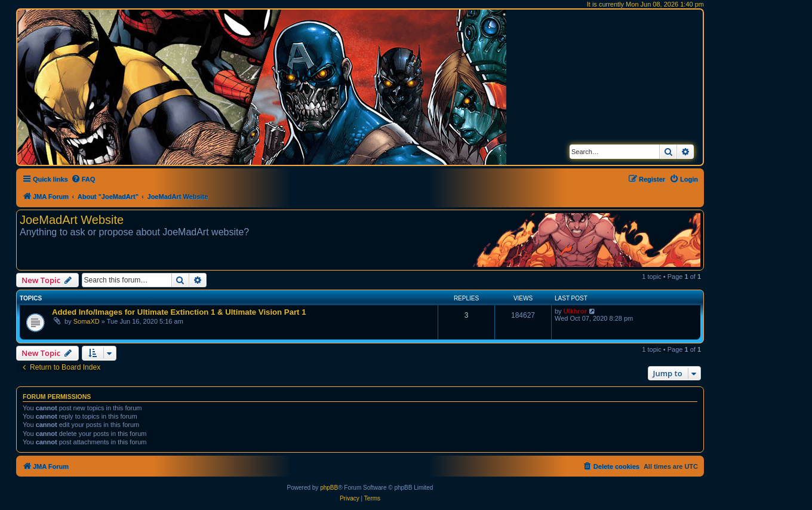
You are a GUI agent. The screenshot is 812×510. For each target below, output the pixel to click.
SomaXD (87, 321)
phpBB (329, 488)
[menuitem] (83, 179)
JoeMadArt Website (72, 220)
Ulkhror (575, 311)
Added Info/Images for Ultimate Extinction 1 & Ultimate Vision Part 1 (179, 312)
